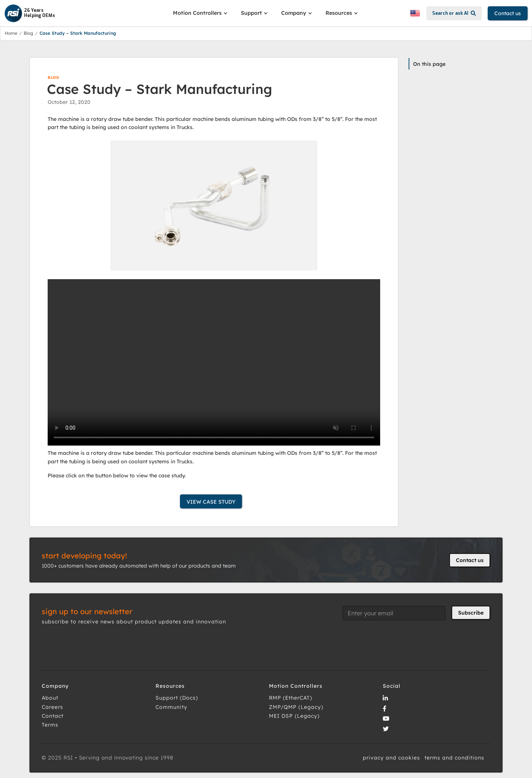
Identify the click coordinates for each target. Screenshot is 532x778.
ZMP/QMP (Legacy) (296, 707)
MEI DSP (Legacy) (294, 716)
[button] (201, 13)
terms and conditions (454, 758)
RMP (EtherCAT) (291, 698)
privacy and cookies (391, 758)
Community (171, 707)
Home (11, 33)
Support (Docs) (177, 698)
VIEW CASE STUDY (211, 502)
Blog (28, 33)
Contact (53, 716)
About (50, 698)
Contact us (508, 13)
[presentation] (399, 641)
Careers (52, 707)
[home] (86, 13)
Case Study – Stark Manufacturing (78, 33)
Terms (50, 725)
